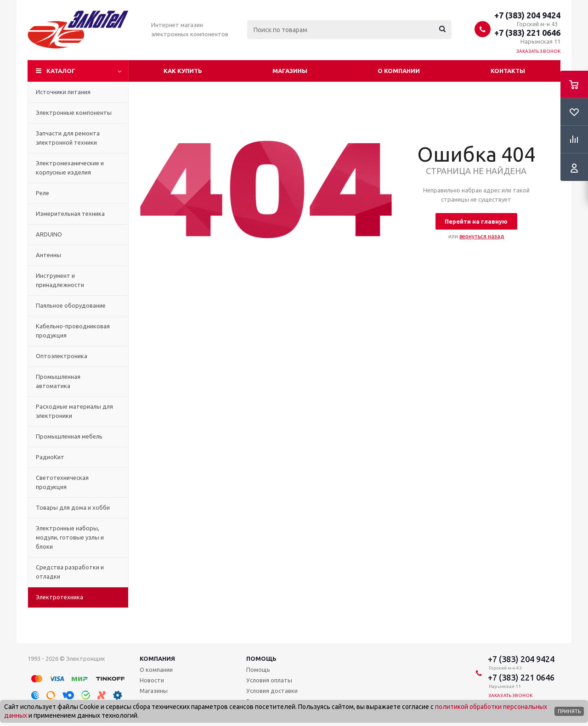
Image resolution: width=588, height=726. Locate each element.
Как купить (183, 71)
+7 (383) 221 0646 (527, 33)
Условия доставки (272, 691)
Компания (157, 658)
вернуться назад (482, 236)
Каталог (61, 71)
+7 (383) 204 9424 (527, 15)
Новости (152, 680)
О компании (399, 71)
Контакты (508, 71)
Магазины (290, 71)
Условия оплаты (269, 680)
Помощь (261, 658)
